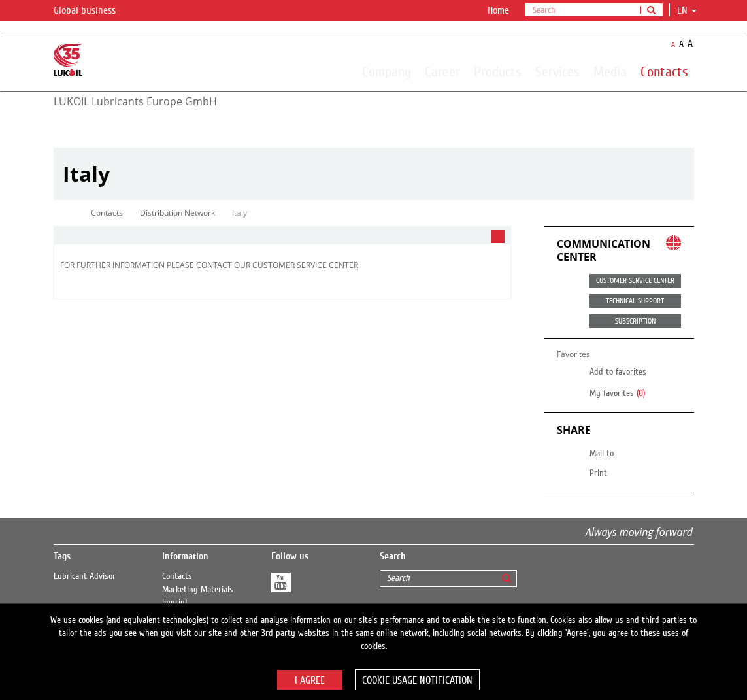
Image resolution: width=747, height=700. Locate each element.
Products (498, 71)
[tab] (282, 236)
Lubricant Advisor (85, 576)
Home (498, 10)
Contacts (664, 71)
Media (610, 71)
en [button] (687, 10)
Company (387, 71)
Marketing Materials (198, 590)
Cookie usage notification (417, 680)
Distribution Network (177, 213)
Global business (92, 11)
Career (442, 71)
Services (557, 71)
